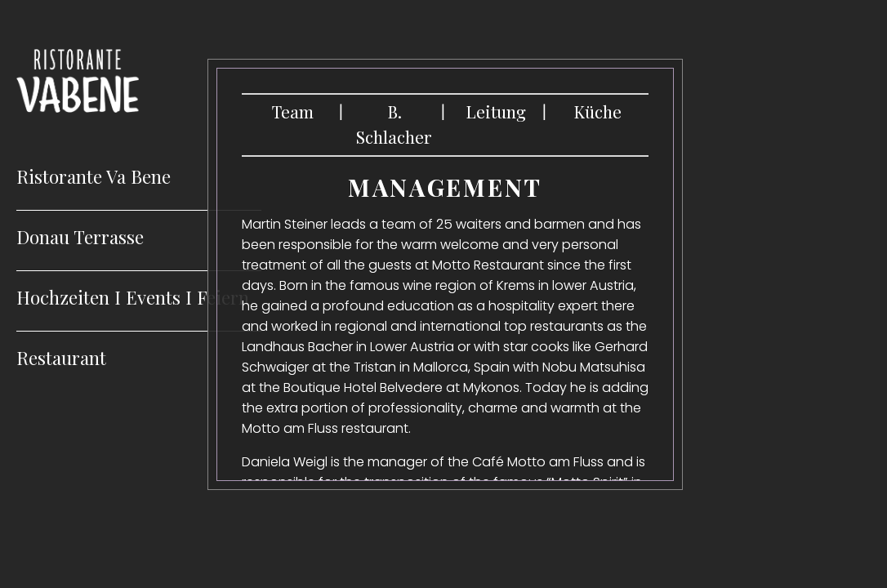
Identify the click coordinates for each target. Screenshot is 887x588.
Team (293, 111)
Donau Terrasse (80, 237)
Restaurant (61, 358)
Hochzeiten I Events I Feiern (133, 297)
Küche (597, 111)
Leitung (496, 111)
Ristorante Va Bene (94, 176)
